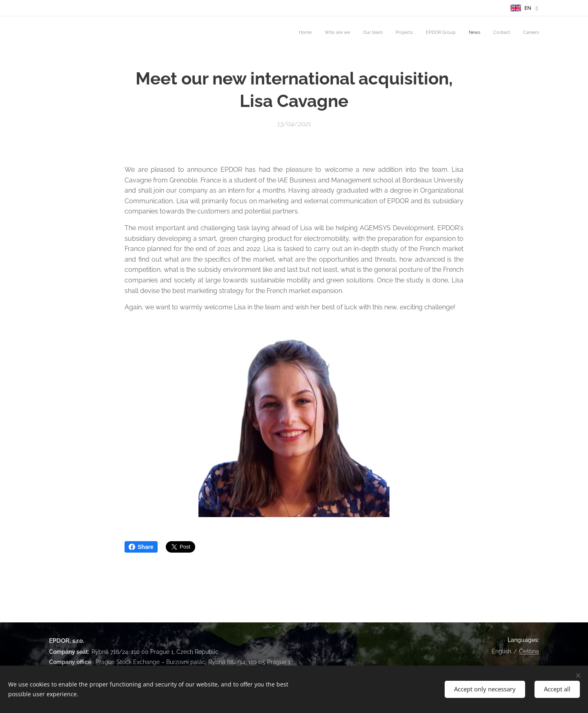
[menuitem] (450, 33)
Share (141, 547)
